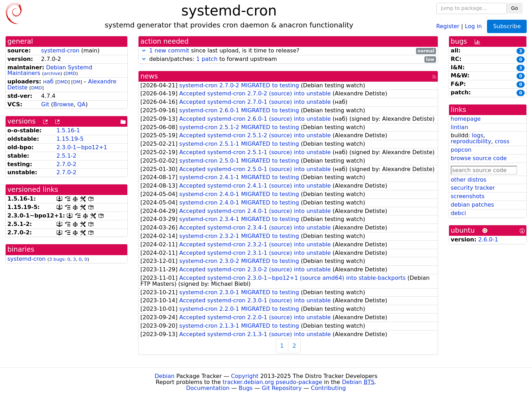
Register (448, 26)
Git (45, 104)
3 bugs (57, 259)
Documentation (208, 388)
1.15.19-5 (70, 139)
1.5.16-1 (68, 130)
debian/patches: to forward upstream (288, 59)
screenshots (468, 196)
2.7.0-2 (67, 164)
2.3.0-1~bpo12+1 (82, 147)
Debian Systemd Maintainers (50, 70)
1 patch (207, 59)
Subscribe (507, 26)
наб (48, 81)
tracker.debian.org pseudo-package (272, 382)
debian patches (472, 205)
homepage (466, 119)
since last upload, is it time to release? (288, 51)
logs (478, 135)
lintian (460, 127)
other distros (469, 180)
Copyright (245, 376)
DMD (71, 73)
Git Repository (282, 388)
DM (76, 82)
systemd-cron (60, 51)
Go (515, 8)
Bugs (246, 388)
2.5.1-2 (67, 156)
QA (82, 104)
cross (502, 141)
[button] (144, 51)
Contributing (328, 388)
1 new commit (169, 51)
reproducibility (471, 141)
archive (52, 73)
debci (458, 213)
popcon (461, 150)
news (149, 76)
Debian (165, 376)
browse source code (479, 158)
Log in (473, 26)
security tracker (473, 188)
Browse (63, 104)
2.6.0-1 (488, 240)
